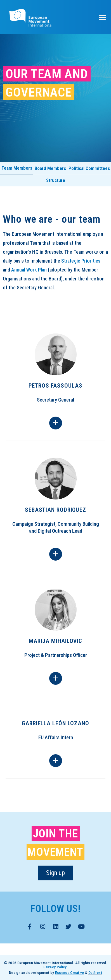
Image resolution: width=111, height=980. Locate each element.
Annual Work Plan (29, 270)
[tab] (17, 168)
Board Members (50, 168)
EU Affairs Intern (56, 737)
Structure (56, 180)
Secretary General (55, 400)
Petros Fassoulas (55, 386)
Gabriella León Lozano (55, 723)
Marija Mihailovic (55, 641)
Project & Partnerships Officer (56, 655)
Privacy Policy (55, 967)
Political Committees (89, 168)
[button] (102, 17)
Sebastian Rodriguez (55, 510)
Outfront (95, 972)
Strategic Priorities (81, 261)
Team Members (17, 168)
